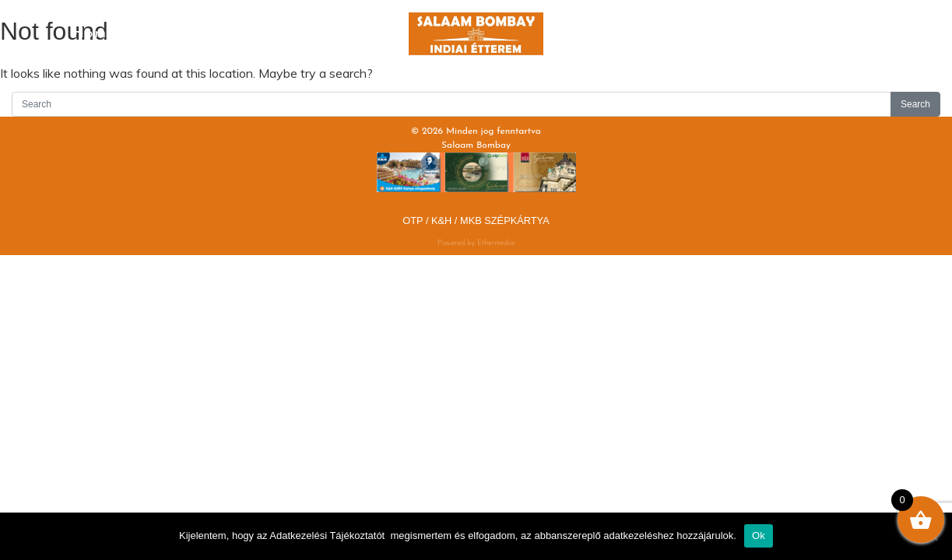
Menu (212, 34)
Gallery (740, 22)
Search (915, 104)
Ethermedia (495, 243)
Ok (759, 535)
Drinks (330, 34)
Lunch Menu (622, 33)
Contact (857, 22)
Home (95, 34)
